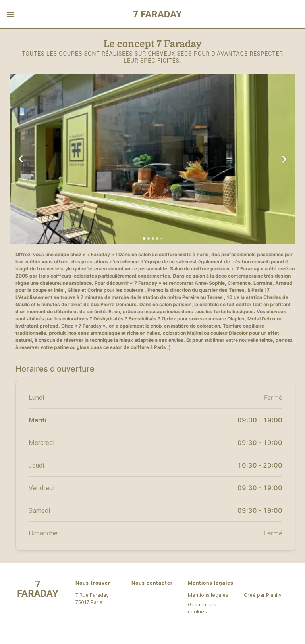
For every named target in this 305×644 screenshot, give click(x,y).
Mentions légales (208, 595)
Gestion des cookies (202, 608)
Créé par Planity (263, 595)
